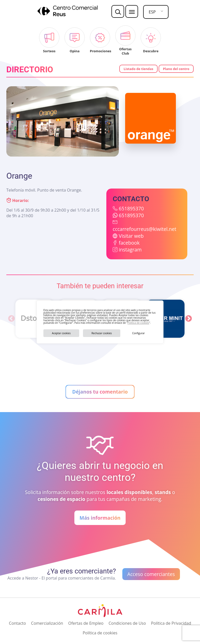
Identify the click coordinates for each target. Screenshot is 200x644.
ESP (152, 12)
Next (189, 319)
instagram (130, 250)
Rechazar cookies (102, 333)
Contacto (17, 623)
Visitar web (131, 236)
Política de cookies (138, 323)
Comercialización (47, 623)
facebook (129, 243)
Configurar (139, 333)
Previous (11, 319)
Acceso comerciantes (151, 574)
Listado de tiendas (138, 69)
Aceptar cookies (61, 333)
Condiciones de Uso (127, 623)
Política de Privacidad (171, 623)
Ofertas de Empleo (86, 623)
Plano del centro (176, 69)
